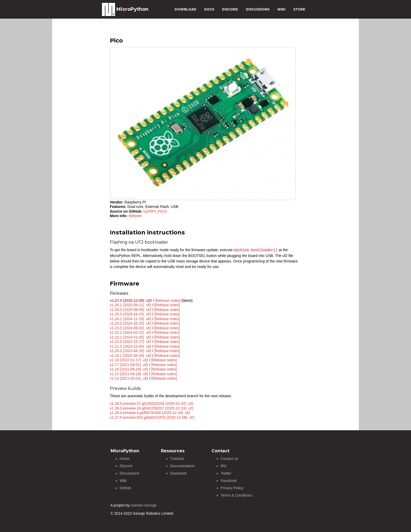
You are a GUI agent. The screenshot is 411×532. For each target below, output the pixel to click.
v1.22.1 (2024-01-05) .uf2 (131, 337)
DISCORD (230, 9)
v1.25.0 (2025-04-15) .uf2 (131, 314)
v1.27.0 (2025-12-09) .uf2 (131, 300)
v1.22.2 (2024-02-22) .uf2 (131, 332)
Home (125, 459)
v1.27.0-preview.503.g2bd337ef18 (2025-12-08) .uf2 (152, 417)
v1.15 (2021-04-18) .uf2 (129, 374)
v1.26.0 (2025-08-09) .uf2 (131, 310)
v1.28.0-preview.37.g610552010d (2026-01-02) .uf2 (152, 404)
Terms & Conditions (237, 495)
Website (135, 216)
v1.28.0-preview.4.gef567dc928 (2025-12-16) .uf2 (150, 413)
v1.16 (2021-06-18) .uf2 (129, 369)
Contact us (229, 459)
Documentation (182, 466)
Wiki (123, 481)
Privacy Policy (232, 488)
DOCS (209, 9)
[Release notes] (168, 300)
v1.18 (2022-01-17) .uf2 (129, 360)
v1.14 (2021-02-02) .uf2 (129, 378)
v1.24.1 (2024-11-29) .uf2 (131, 319)
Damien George (144, 505)
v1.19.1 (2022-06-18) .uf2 (131, 356)
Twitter (226, 473)
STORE (299, 9)
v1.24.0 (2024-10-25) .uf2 (131, 323)
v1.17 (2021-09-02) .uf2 (129, 365)
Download (178, 473)
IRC (224, 466)
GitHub (126, 488)
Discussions (130, 473)
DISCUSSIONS (258, 9)
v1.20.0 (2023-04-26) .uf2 (131, 351)
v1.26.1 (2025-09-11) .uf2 (131, 305)
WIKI (281, 9)
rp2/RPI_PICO (155, 211)
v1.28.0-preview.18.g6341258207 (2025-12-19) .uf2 (152, 408)
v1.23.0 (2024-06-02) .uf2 (131, 328)
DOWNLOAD (185, 9)
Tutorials (177, 459)
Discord (126, 466)
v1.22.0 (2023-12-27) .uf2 (131, 342)
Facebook (229, 481)
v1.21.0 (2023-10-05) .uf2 (131, 346)
